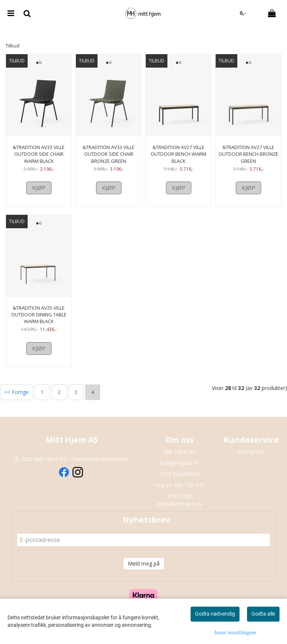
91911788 (179, 496)
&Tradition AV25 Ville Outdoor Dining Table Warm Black (39, 315)
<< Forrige (16, 392)
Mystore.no (115, 459)
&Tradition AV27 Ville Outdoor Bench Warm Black (178, 154)
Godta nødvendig (215, 614)
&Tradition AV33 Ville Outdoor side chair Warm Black (39, 154)
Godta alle (263, 614)
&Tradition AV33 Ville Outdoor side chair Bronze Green (109, 154)
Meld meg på (144, 563)
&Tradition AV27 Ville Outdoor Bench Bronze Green (249, 154)
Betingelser (251, 451)
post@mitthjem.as (180, 504)
